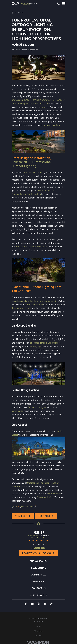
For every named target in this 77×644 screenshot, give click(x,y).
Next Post (46, 516)
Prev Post (23, 516)
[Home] (24, 4)
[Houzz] (45, 604)
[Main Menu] (64, 4)
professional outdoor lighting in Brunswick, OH (34, 100)
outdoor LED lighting (33, 172)
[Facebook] (26, 604)
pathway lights (36, 346)
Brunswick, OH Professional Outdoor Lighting (32, 164)
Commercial (38, 575)
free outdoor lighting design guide (31, 247)
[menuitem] (39, 622)
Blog (15, 506)
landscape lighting (51, 125)
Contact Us (38, 588)
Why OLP (38, 582)
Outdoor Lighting (28, 506)
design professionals (21, 308)
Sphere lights (54, 343)
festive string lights (37, 407)
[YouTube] (32, 604)
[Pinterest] (51, 604)
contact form (54, 494)
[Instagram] (38, 604)
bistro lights (17, 411)
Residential (38, 568)
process (45, 107)
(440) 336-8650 (38, 548)
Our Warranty (38, 561)
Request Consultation (38, 553)
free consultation (35, 305)
